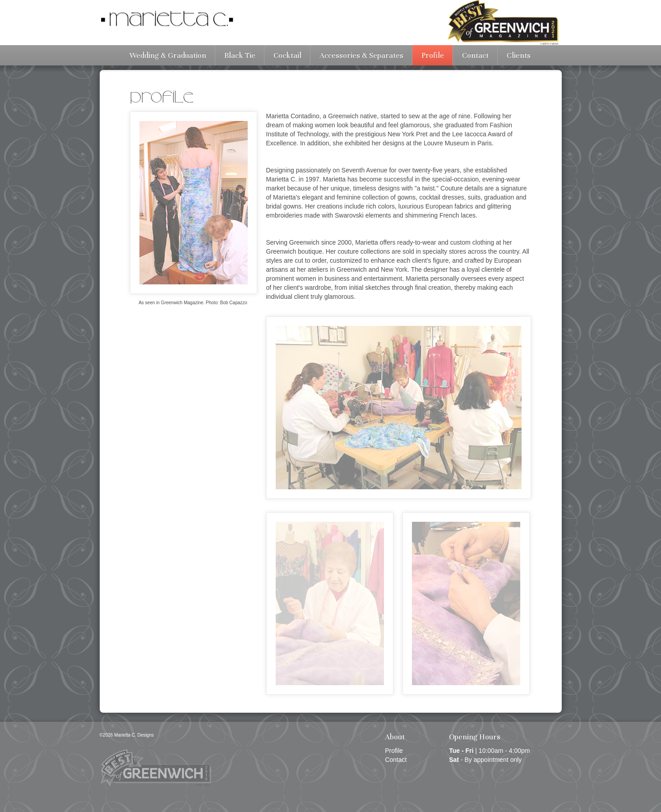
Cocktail (287, 55)
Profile (433, 55)
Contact (475, 55)
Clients (519, 55)
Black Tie (240, 55)
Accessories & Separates (361, 55)
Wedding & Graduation (168, 55)
